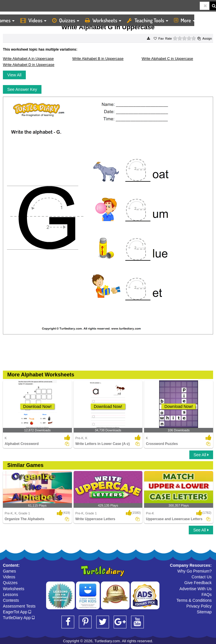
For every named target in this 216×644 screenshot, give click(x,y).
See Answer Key (22, 89)
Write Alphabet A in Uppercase (28, 59)
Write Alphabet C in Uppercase (168, 59)
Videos (33, 20)
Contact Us (202, 577)
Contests (11, 600)
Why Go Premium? (195, 571)
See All (201, 455)
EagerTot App (17, 612)
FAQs (207, 595)
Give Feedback (198, 583)
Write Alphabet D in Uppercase (29, 65)
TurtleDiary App (19, 618)
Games (9, 571)
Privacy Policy (199, 606)
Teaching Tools (148, 20)
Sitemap (204, 612)
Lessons (10, 595)
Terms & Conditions (194, 600)
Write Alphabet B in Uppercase (98, 59)
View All (14, 75)
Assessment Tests (19, 606)
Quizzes (66, 20)
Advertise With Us (196, 589)
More (185, 20)
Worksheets (103, 20)
